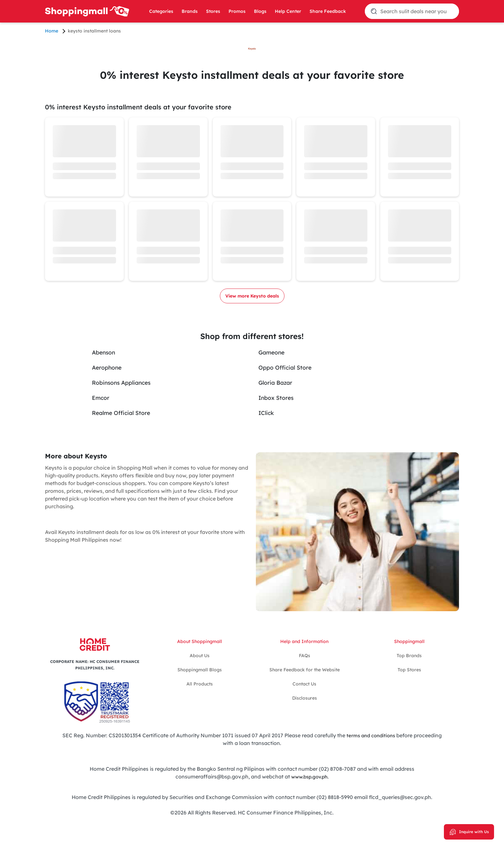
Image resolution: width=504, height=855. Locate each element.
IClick (268, 413)
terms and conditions (370, 735)
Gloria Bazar (278, 382)
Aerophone (109, 367)
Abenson (106, 352)
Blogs (260, 11)
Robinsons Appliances (127, 382)
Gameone (274, 352)
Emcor (102, 397)
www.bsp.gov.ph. (310, 777)
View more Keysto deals (252, 296)
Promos (237, 11)
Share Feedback (328, 11)
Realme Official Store (126, 413)
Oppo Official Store (289, 367)
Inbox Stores (279, 397)
